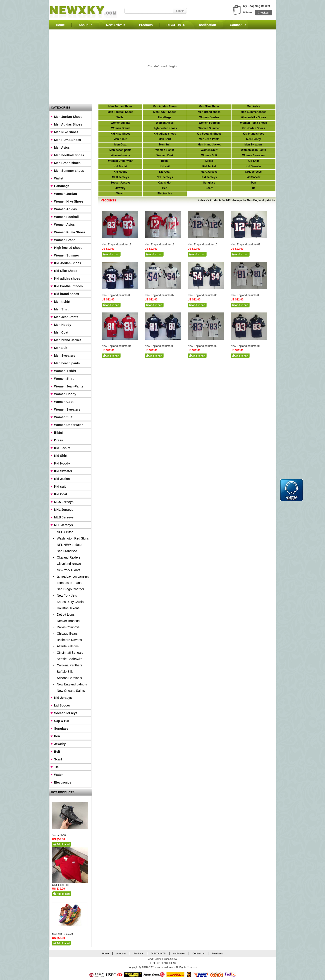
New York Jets (67, 595)
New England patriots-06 (202, 295)
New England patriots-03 (159, 346)
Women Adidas (65, 209)
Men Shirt (61, 309)
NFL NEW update (69, 545)
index (202, 200)
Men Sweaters (65, 356)
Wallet (59, 178)
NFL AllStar (65, 532)
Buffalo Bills (65, 672)
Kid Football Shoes (68, 286)
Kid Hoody (62, 463)
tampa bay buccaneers (73, 576)
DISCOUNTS (176, 25)
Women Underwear (68, 425)
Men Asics (62, 148)
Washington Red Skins (73, 538)
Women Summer (67, 255)
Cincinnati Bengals (70, 653)
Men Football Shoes (69, 155)
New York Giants (69, 570)
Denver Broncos (68, 621)
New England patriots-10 (202, 244)
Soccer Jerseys (66, 713)
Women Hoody (65, 394)
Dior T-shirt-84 (61, 885)
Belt (57, 752)
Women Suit (63, 417)
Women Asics (64, 225)
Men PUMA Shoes (68, 140)
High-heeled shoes (68, 248)
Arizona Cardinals (69, 678)
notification (207, 25)
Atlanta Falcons (68, 646)
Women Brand (65, 240)
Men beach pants (67, 363)
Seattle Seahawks (69, 659)
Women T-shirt (65, 371)
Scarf (58, 759)
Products (146, 25)
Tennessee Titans (69, 583)
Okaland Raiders (69, 557)
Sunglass (61, 728)
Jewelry (60, 744)
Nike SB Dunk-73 (62, 934)
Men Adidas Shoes (68, 124)
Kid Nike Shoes (66, 271)
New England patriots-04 (116, 346)
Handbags (62, 186)
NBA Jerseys (64, 502)
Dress (59, 440)
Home (60, 25)
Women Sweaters (67, 409)
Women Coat (64, 402)
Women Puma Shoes (70, 232)
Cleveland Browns (70, 564)
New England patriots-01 (245, 346)
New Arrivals (116, 25)
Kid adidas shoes (67, 278)
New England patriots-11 (159, 244)
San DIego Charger (70, 589)
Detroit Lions (66, 615)
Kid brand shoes (67, 294)
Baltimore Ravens (69, 640)
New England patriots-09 (245, 244)
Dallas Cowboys (68, 627)
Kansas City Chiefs (70, 602)
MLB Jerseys (64, 517)
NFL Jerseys (63, 525)
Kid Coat (61, 494)
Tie (56, 767)
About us (85, 25)
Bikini (58, 433)
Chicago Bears (67, 634)
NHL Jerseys (64, 510)
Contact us (238, 25)
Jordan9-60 (59, 835)
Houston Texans (68, 608)
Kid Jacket (62, 479)
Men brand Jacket (67, 340)
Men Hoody (63, 325)
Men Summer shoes (69, 171)
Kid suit (60, 486)
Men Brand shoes (67, 163)
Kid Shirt (61, 456)
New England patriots (72, 684)
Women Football (66, 217)
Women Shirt (64, 379)
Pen (57, 736)
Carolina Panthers (69, 665)
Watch (59, 775)
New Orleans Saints (71, 691)
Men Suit (61, 348)
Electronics (63, 782)
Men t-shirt (62, 302)
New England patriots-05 (245, 295)
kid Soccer (62, 705)
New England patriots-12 (116, 244)
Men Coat (61, 332)
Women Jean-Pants (69, 386)
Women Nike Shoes (69, 201)
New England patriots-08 (116, 295)
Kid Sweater (63, 471)
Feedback (217, 953)
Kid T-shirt (62, 448)
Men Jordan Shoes (68, 117)
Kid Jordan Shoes (68, 263)
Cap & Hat (62, 721)
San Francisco (67, 551)
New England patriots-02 (202, 346)
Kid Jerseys (63, 698)
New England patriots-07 (159, 295)
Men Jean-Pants (66, 317)
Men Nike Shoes (66, 132)
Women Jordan (66, 194)
